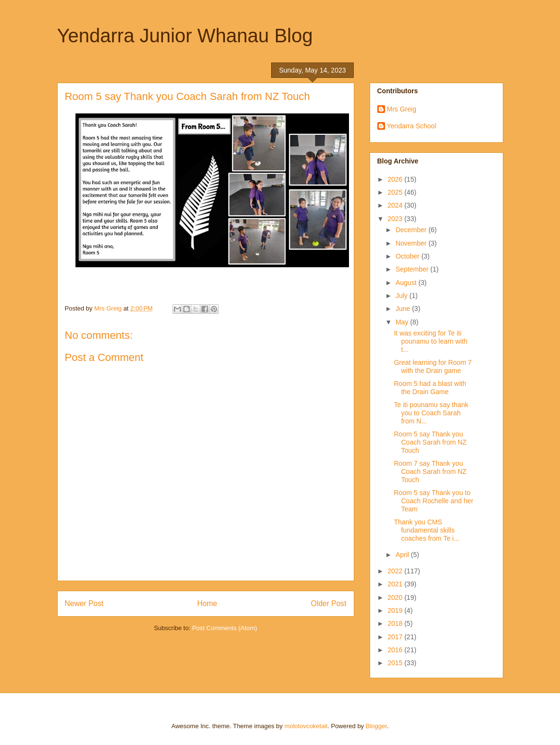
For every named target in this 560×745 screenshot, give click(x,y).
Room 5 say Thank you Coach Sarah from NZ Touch (430, 442)
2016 (396, 650)
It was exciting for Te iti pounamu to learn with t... (430, 341)
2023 (396, 219)
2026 (396, 179)
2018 (396, 623)
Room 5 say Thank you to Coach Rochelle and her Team (433, 501)
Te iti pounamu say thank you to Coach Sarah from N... (431, 413)
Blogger (376, 726)
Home (207, 603)
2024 (396, 205)
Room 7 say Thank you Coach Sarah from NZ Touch (430, 472)
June (404, 309)
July (403, 296)
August (407, 283)
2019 (396, 610)
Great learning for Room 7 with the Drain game (433, 366)
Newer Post (84, 603)
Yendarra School (412, 126)
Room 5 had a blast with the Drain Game (430, 388)
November (412, 243)
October (409, 256)
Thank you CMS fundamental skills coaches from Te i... (426, 530)
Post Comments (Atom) (225, 628)
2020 (396, 597)
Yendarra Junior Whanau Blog (185, 36)
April (403, 555)
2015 (396, 663)
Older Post (329, 603)
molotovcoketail (306, 726)
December (412, 230)
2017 (396, 637)
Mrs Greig (402, 109)
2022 (396, 571)
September (413, 269)
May (403, 322)
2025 (396, 192)
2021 (396, 584)
